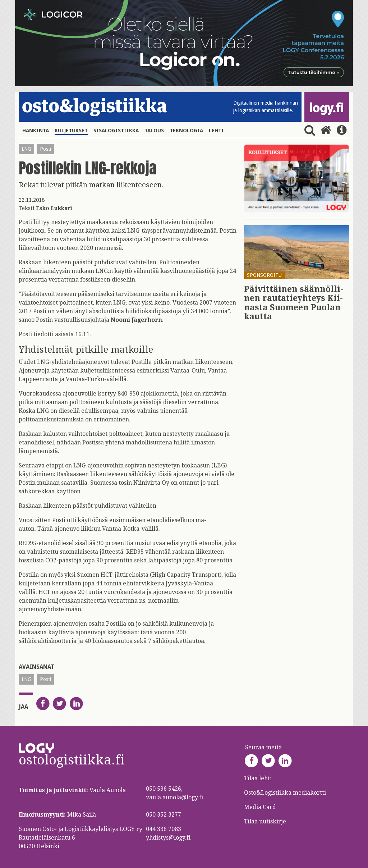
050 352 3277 (164, 815)
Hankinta (36, 131)
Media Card (261, 807)
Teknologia (186, 131)
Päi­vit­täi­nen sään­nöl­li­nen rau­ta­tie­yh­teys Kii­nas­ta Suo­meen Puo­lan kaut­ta (294, 303)
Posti (45, 149)
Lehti (216, 131)
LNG (26, 149)
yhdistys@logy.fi (168, 838)
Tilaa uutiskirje (265, 821)
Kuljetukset (71, 131)
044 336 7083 (164, 829)
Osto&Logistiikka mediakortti (285, 793)
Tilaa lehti (258, 778)
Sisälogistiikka (116, 131)
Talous (154, 131)
